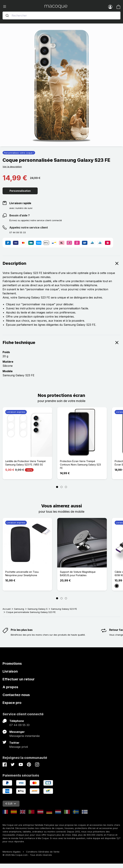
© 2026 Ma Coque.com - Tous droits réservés (27, 855)
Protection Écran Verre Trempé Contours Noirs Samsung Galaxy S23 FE (80, 465)
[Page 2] (62, 487)
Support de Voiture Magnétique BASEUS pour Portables (78, 574)
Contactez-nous (16, 695)
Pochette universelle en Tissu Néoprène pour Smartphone (22, 574)
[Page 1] (57, 487)
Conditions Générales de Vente (43, 852)
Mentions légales (12, 852)
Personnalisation (20, 191)
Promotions (12, 664)
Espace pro (12, 703)
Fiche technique (62, 343)
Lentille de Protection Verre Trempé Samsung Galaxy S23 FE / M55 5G (25, 463)
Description (62, 263)
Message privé (19, 747)
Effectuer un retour (19, 679)
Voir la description (12, 167)
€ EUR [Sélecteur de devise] (11, 804)
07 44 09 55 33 (19, 725)
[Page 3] (66, 487)
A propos (10, 687)
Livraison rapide (20, 203)
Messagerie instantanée (25, 736)
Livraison (10, 671)
